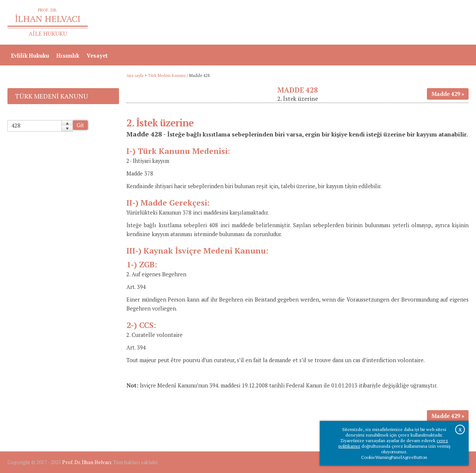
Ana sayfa (361, 22)
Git (80, 125)
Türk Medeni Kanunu (167, 75)
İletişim (455, 22)
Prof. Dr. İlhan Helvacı (87, 462)
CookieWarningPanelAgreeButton (394, 457)
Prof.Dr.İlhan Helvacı (409, 22)
